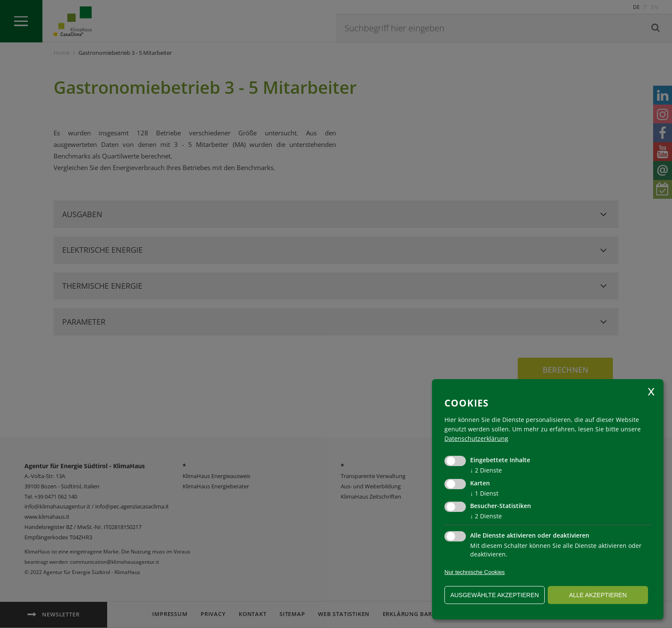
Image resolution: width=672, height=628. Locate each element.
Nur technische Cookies (475, 572)
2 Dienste (486, 470)
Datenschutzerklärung (476, 438)
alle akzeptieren (598, 595)
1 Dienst (484, 493)
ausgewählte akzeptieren (495, 595)
